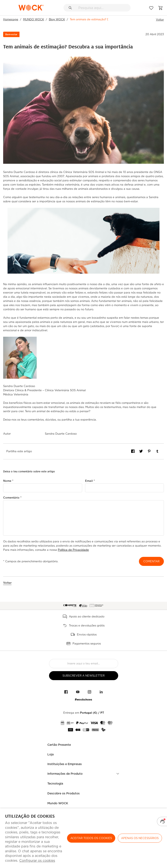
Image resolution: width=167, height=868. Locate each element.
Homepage (11, 19)
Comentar (151, 561)
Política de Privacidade (73, 550)
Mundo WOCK (58, 803)
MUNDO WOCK (34, 19)
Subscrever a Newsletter (83, 676)
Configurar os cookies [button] (37, 861)
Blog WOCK (57, 19)
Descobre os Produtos (63, 793)
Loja (50, 754)
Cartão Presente (59, 745)
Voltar (160, 20)
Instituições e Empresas (65, 764)
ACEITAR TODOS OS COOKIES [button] (91, 838)
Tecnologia (55, 784)
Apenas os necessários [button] (140, 838)
